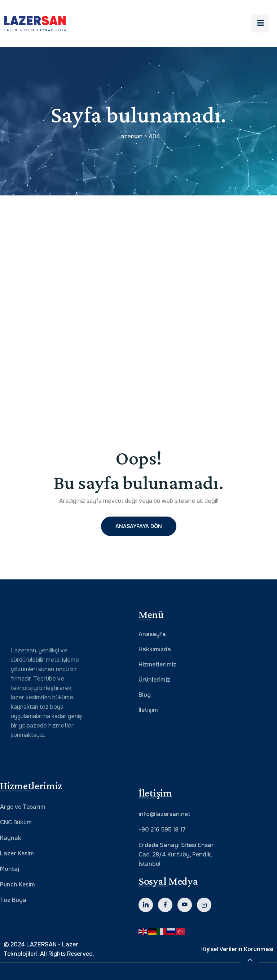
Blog (145, 695)
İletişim (148, 710)
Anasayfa (152, 634)
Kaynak (11, 838)
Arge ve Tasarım (23, 807)
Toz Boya (13, 900)
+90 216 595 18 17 (162, 830)
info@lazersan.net (164, 814)
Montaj (10, 869)
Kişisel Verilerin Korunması (237, 949)
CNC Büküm (16, 822)
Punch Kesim (17, 884)
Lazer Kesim (17, 853)
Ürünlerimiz (154, 680)
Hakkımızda (155, 649)
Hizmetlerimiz (157, 664)
